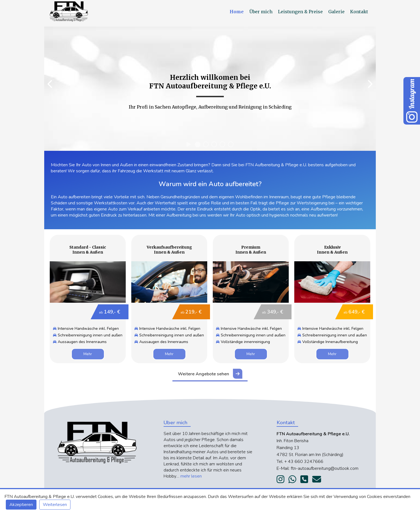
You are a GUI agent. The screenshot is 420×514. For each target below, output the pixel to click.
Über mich (261, 12)
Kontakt (359, 12)
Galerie (337, 12)
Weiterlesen (55, 505)
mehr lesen (191, 476)
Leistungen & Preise (301, 12)
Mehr (88, 354)
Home (237, 12)
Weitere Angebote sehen (210, 374)
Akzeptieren (21, 505)
